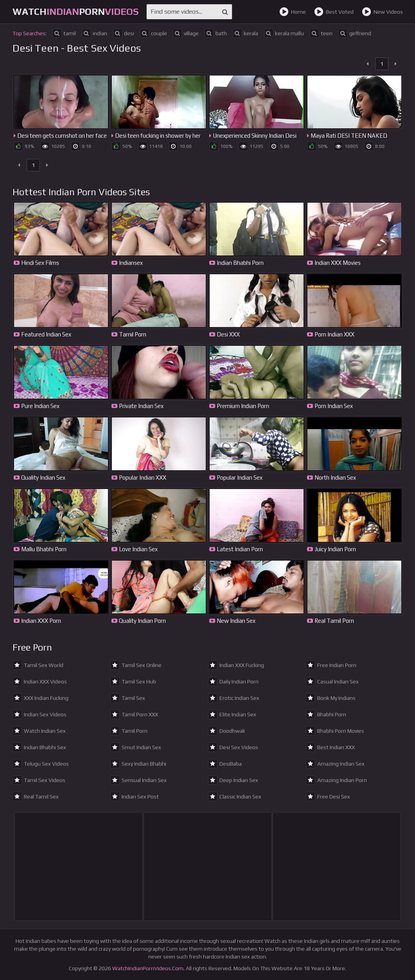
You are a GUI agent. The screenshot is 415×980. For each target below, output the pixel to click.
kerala (245, 33)
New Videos (382, 12)
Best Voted (334, 12)
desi (124, 33)
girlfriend (355, 33)
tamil (64, 33)
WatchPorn (75, 12)
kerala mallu (284, 33)
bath (216, 33)
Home (293, 12)
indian (94, 33)
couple (154, 33)
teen (321, 33)
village (186, 33)
